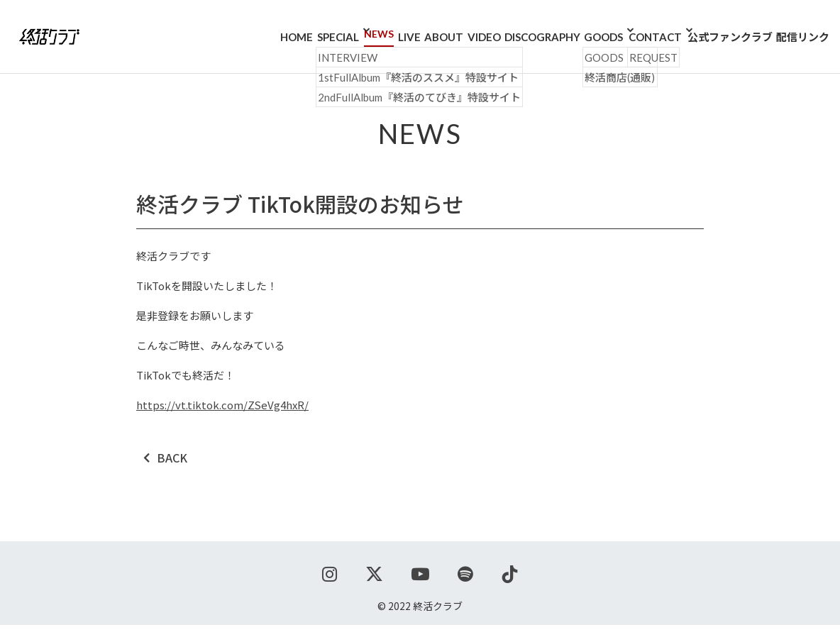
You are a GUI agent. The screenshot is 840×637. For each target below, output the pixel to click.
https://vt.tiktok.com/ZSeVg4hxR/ (222, 417)
